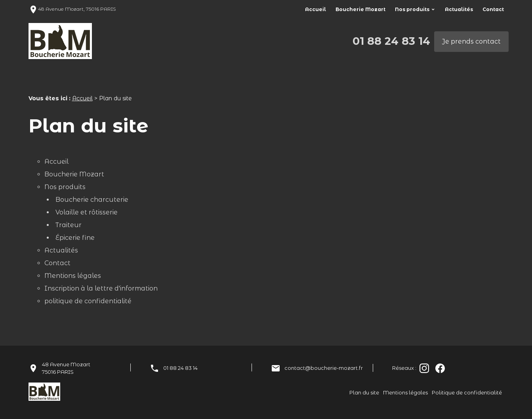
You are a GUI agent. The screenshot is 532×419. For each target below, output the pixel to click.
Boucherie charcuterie (92, 200)
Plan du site (364, 393)
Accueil (316, 9)
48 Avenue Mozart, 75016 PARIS (72, 9)
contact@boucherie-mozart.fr (324, 368)
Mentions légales (73, 276)
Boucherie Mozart (360, 9)
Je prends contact (471, 41)
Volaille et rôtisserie (87, 212)
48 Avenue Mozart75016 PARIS (66, 368)
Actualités (459, 9)
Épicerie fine (75, 238)
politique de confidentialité (88, 301)
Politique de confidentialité (467, 393)
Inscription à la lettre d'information (101, 288)
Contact (493, 9)
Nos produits (412, 9)
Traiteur (69, 225)
